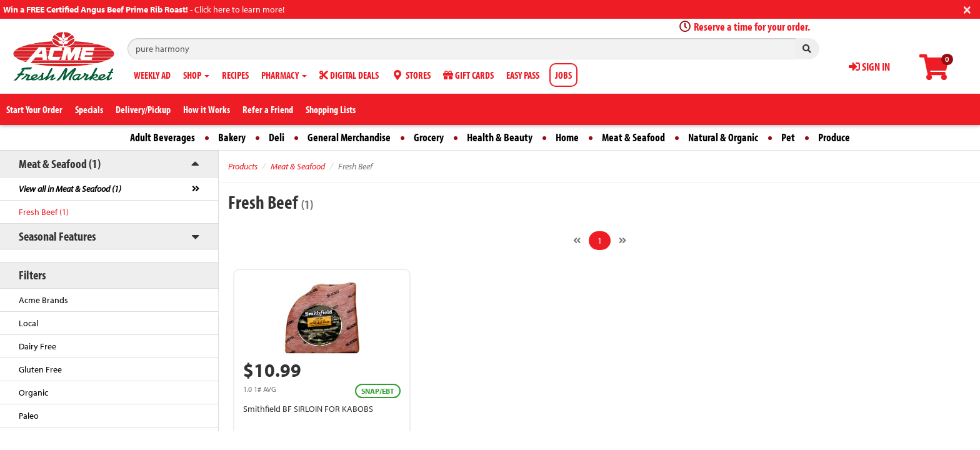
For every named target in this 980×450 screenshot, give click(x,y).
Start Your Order (34, 109)
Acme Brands (43, 300)
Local (28, 323)
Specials (89, 109)
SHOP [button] (196, 75)
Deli (277, 137)
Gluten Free (40, 369)
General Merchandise (349, 137)
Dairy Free (37, 346)
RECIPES (235, 75)
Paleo (29, 416)
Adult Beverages (162, 137)
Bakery (232, 137)
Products (243, 166)
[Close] (967, 8)
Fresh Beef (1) (44, 212)
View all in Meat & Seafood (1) (70, 189)
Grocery (429, 137)
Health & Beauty (500, 137)
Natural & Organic (723, 137)
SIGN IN (869, 67)
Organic (33, 392)
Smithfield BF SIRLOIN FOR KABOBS (308, 409)
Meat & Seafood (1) (60, 163)
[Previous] (577, 241)
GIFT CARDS (468, 75)
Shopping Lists (331, 109)
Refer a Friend (268, 109)
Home (567, 137)
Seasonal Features (57, 236)
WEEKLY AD (152, 75)
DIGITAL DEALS (349, 75)
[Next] (622, 241)
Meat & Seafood (633, 137)
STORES (411, 75)
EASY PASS (523, 75)
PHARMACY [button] (284, 75)
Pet (788, 137)
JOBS (563, 75)
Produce (834, 137)
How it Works (207, 109)
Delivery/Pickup (143, 109)
